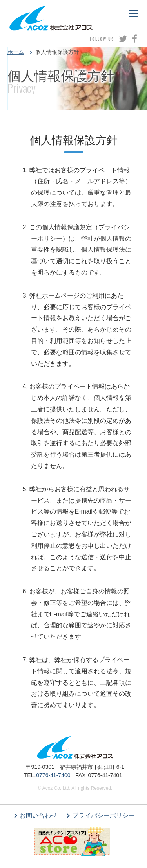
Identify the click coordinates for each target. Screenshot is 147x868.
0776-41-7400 (53, 775)
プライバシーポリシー (103, 815)
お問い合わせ (38, 815)
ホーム (16, 52)
